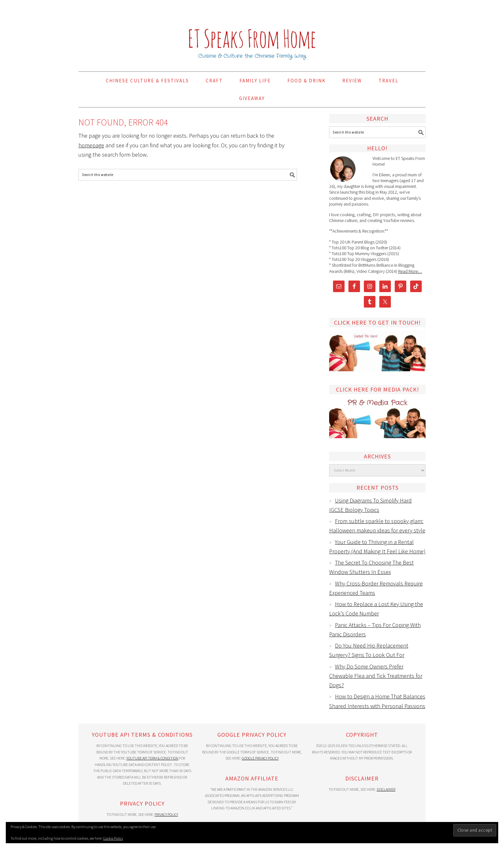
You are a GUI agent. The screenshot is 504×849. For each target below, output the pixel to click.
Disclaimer (386, 789)
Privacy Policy (166, 814)
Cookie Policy (113, 838)
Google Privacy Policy (260, 758)
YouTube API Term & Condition (152, 758)
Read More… (410, 271)
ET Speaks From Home (252, 33)
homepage (91, 145)
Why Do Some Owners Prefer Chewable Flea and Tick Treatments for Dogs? (376, 676)
